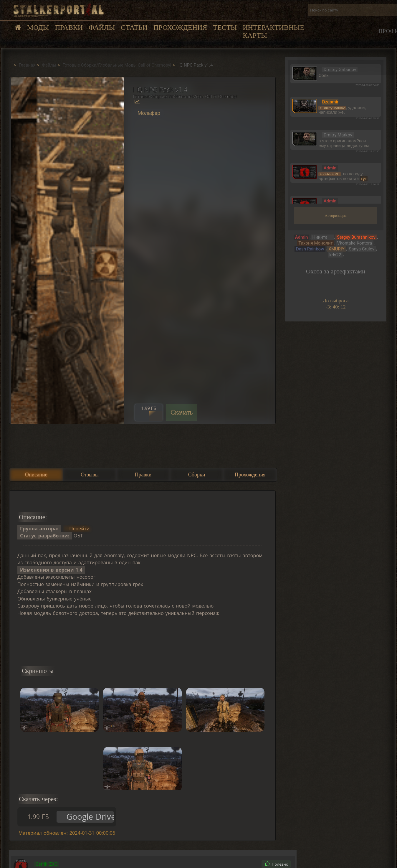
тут (364, 179)
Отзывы (90, 475)
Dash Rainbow (310, 249)
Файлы (102, 27)
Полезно (277, 864)
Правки (69, 27)
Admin (302, 237)
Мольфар (149, 113)
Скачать (182, 412)
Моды (38, 27)
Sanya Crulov (362, 249)
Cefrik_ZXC (47, 864)
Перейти (79, 529)
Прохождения (180, 27)
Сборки (197, 475)
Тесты (225, 27)
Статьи (134, 27)
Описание (36, 475)
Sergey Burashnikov (356, 237)
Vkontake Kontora (355, 243)
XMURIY (336, 249)
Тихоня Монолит (316, 243)
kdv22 (335, 255)
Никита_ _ (322, 237)
